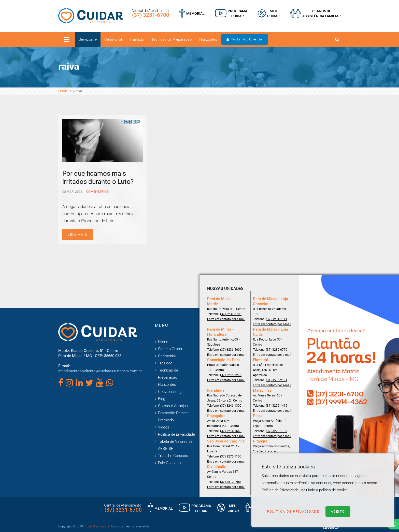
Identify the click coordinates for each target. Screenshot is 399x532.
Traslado (137, 39)
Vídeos (164, 427)
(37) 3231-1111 (277, 319)
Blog (162, 399)
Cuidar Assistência (96, 526)
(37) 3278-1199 (277, 431)
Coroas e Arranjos (173, 406)
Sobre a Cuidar (170, 349)
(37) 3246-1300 (231, 406)
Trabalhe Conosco (173, 456)
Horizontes (208, 39)
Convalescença (171, 392)
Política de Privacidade (293, 512)
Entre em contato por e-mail (226, 319)
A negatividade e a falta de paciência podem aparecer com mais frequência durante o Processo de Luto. (98, 214)
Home (63, 91)
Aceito (338, 512)
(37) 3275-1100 (231, 456)
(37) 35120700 (230, 482)
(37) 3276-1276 (231, 375)
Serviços (86, 39)
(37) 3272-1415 (277, 406)
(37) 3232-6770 (277, 350)
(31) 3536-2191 (277, 380)
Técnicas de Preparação (172, 39)
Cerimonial (113, 39)
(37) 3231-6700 (151, 15)
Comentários (97, 192)
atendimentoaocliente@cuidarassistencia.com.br (100, 371)
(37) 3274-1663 (231, 431)
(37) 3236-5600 (231, 350)
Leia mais (78, 235)
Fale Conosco (169, 463)
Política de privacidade (176, 434)
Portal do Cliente (245, 39)
